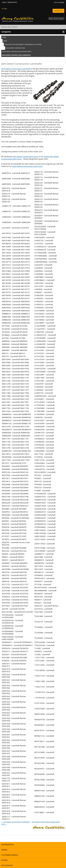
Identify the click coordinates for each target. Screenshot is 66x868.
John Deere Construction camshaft (16, 69)
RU (6, 9)
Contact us (58, 11)
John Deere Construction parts (25, 156)
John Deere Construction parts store (28, 166)
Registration (12, 2)
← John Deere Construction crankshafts (15, 822)
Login (4, 2)
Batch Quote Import (56, 18)
